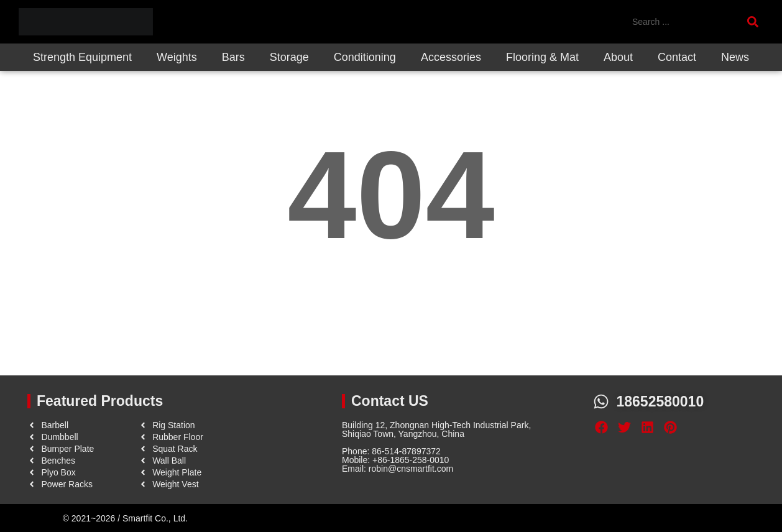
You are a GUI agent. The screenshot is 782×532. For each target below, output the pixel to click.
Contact (677, 57)
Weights (177, 57)
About (618, 57)
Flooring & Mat (542, 57)
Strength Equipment (82, 57)
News (735, 57)
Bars (233, 57)
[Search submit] (755, 22)
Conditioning (365, 57)
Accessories (451, 57)
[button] (601, 428)
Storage (289, 57)
